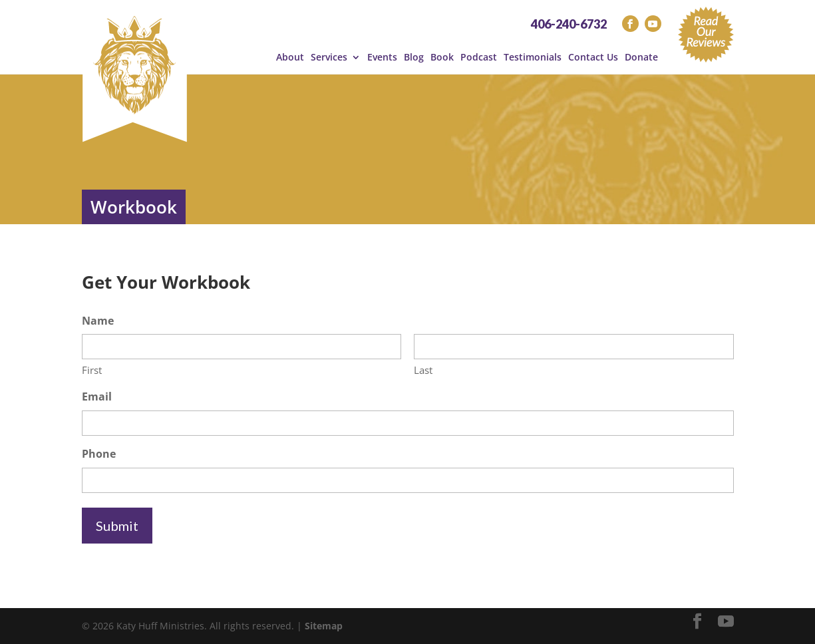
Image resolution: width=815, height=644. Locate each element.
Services (329, 57)
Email (97, 397)
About (290, 57)
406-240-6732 (569, 24)
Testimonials (533, 57)
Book (442, 57)
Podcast (479, 57)
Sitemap (324, 626)
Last (423, 370)
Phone (99, 454)
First (92, 370)
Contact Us (593, 57)
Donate (641, 57)
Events (382, 57)
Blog (414, 57)
